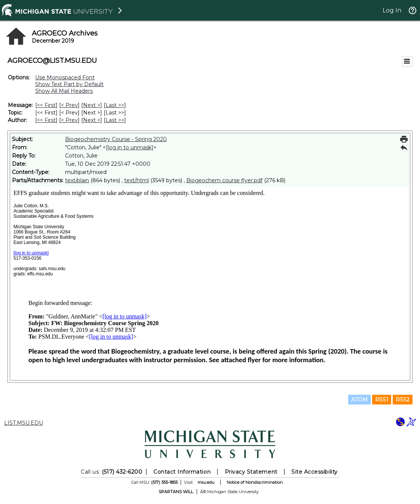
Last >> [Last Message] (115, 105)
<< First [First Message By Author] (46, 120)
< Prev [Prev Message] (69, 105)
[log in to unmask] (130, 147)
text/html (137, 180)
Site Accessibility (315, 472)
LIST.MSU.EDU (24, 423)
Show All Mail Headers (64, 91)
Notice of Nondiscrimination (255, 482)
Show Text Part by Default (69, 84)
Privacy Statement (251, 472)
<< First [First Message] (46, 105)
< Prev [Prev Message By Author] (69, 120)
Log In (392, 10)
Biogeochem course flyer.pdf (224, 180)
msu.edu (206, 482)
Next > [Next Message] (92, 105)
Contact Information (182, 472)
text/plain (77, 180)
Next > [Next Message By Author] (92, 120)
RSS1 (382, 400)
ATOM (359, 400)
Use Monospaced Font (65, 77)
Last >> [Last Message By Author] (115, 120)
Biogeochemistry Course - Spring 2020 (116, 139)
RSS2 (403, 400)
